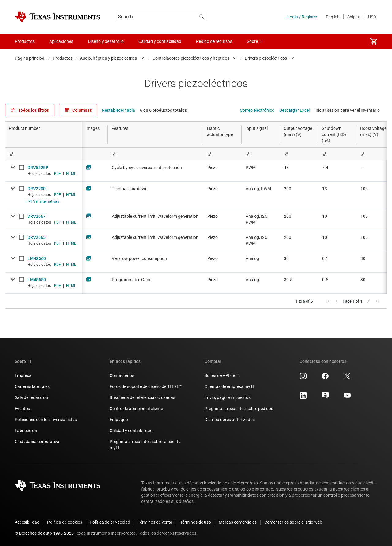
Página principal (30, 58)
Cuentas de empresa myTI (229, 386)
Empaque (119, 420)
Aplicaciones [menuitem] (61, 41)
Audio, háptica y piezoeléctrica (109, 58)
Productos (63, 58)
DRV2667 (37, 216)
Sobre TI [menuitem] (255, 41)
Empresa (23, 375)
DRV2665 (37, 237)
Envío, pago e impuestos (228, 397)
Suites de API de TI (222, 375)
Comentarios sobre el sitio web (293, 522)
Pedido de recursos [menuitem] (214, 41)
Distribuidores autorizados (230, 420)
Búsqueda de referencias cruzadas (142, 397)
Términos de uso (196, 522)
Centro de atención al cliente (136, 409)
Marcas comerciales (238, 522)
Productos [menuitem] (25, 41)
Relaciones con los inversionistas (46, 420)
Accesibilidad (27, 522)
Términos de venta (155, 522)
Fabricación (26, 431)
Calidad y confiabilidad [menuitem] (160, 41)
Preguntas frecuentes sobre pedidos (239, 409)
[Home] (58, 17)
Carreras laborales (32, 386)
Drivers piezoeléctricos (266, 58)
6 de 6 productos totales (163, 110)
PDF (57, 174)
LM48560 (37, 258)
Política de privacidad (110, 522)
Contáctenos (122, 375)
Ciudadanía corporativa (37, 442)
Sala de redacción (31, 397)
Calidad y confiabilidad (131, 431)
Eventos (22, 409)
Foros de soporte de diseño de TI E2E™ (146, 386)
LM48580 (37, 280)
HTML (71, 174)
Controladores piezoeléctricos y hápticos (191, 58)
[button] (328, 301)
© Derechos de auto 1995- (44, 533)
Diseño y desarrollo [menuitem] (106, 41)
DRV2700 (37, 189)
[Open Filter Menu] (43, 154)
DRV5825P (38, 168)
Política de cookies (65, 522)
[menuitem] (374, 41)
